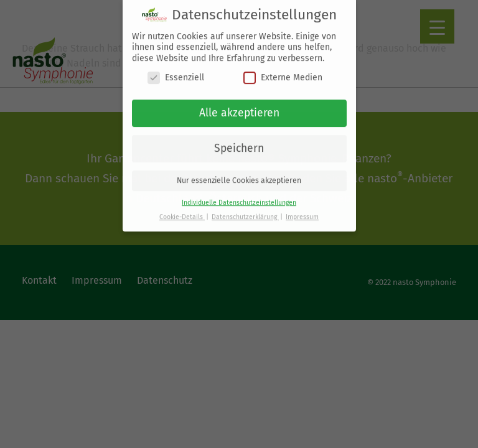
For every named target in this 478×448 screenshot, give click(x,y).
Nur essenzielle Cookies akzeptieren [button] (239, 175)
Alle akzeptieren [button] (239, 107)
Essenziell (176, 72)
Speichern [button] (239, 143)
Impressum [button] (302, 211)
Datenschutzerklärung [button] (245, 211)
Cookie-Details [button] (182, 211)
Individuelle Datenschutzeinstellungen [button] (239, 197)
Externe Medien (283, 72)
